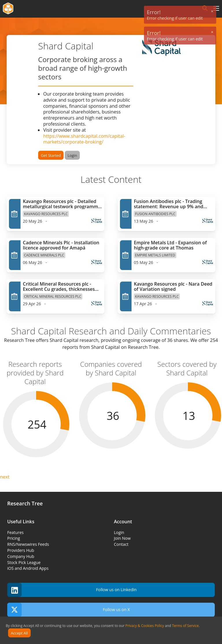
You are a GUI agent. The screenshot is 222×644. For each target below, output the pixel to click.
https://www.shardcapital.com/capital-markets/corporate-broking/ (84, 139)
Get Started (51, 155)
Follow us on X (69, 610)
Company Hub (21, 556)
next (5, 477)
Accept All (20, 633)
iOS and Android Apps (28, 568)
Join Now (122, 538)
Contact (121, 544)
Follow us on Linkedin (72, 590)
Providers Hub (21, 550)
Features (15, 532)
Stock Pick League (24, 562)
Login (72, 155)
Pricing (14, 538)
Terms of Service (185, 626)
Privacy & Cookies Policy (145, 626)
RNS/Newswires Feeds (28, 544)
